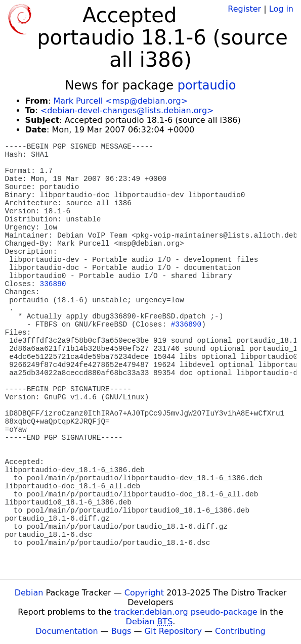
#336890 (186, 325)
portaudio (207, 85)
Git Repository (173, 631)
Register (244, 9)
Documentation (67, 631)
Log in (281, 9)
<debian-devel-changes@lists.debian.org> (127, 110)
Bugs (121, 631)
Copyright (144, 593)
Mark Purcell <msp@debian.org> (120, 101)
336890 (53, 284)
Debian (29, 593)
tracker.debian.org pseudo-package (186, 612)
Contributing (240, 631)
